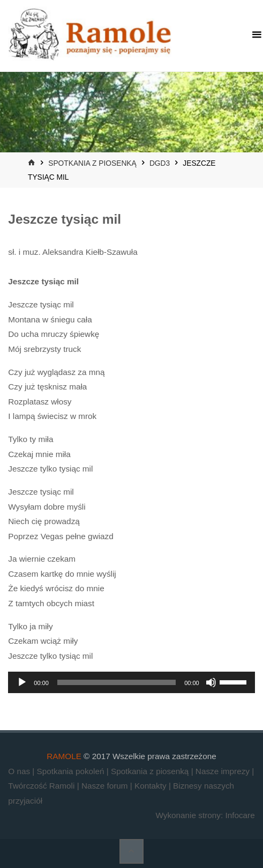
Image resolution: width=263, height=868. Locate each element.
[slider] (117, 682)
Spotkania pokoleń (72, 771)
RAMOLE (64, 756)
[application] (131, 682)
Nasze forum (106, 786)
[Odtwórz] (22, 682)
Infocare (240, 815)
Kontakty (152, 786)
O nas (20, 771)
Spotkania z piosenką (92, 163)
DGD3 (160, 163)
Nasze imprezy (224, 771)
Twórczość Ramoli (42, 786)
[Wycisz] (211, 682)
